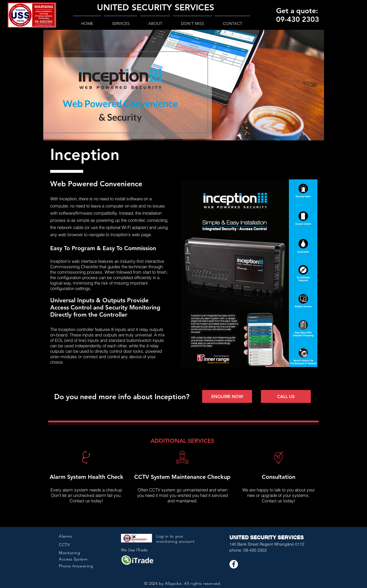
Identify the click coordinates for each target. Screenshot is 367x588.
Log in (163, 536)
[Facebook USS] (234, 564)
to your (177, 536)
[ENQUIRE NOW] (227, 396)
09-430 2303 (255, 550)
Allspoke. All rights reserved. (193, 583)
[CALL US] (286, 396)
